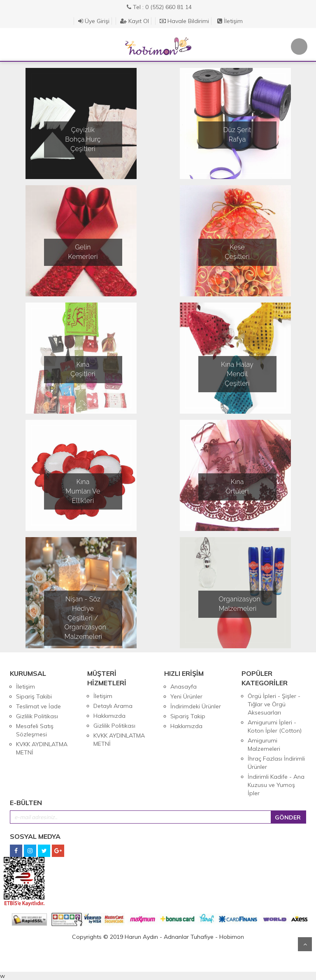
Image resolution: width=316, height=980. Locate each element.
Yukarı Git (305, 944)
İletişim (230, 21)
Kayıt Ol (135, 21)
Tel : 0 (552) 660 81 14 (159, 7)
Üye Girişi (94, 21)
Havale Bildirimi (184, 21)
